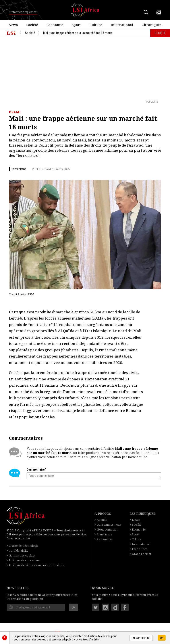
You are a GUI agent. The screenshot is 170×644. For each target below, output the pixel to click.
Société (137, 525)
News (136, 520)
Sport (136, 534)
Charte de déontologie (24, 546)
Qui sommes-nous (109, 525)
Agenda (102, 520)
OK (162, 638)
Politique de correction (24, 560)
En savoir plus (141, 638)
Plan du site (104, 534)
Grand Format (142, 554)
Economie (139, 529)
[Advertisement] (85, 68)
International (141, 544)
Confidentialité (19, 551)
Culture (137, 539)
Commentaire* (36, 469)
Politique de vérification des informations (37, 565)
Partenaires (105, 539)
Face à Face (140, 549)
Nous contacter (107, 529)
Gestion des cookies (22, 555)
